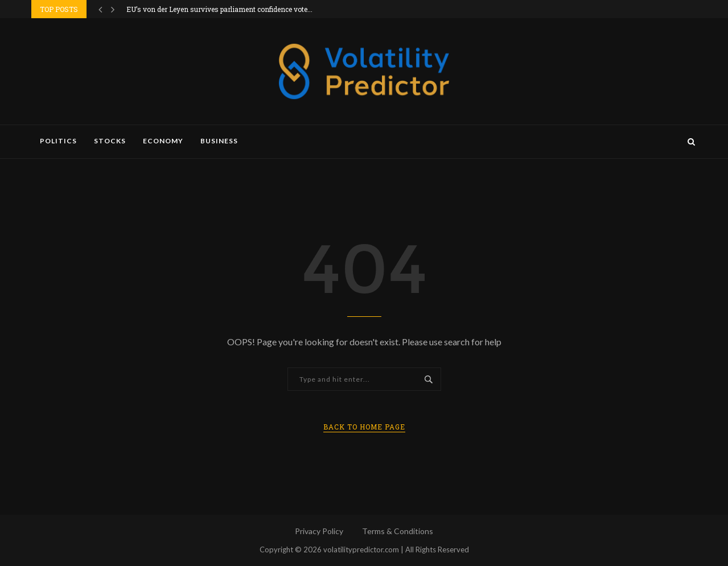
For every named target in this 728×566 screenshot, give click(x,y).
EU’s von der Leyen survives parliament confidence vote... (219, 9)
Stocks (110, 141)
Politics (58, 141)
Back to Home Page (364, 427)
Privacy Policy (319, 531)
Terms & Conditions (398, 531)
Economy (163, 141)
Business (219, 141)
